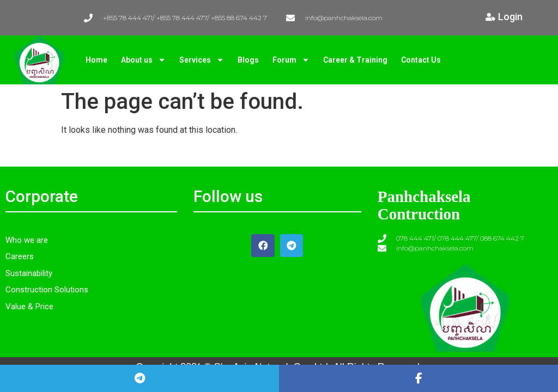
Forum (291, 60)
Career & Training (355, 60)
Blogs (248, 60)
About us (143, 60)
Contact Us (421, 60)
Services (202, 60)
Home (96, 60)
